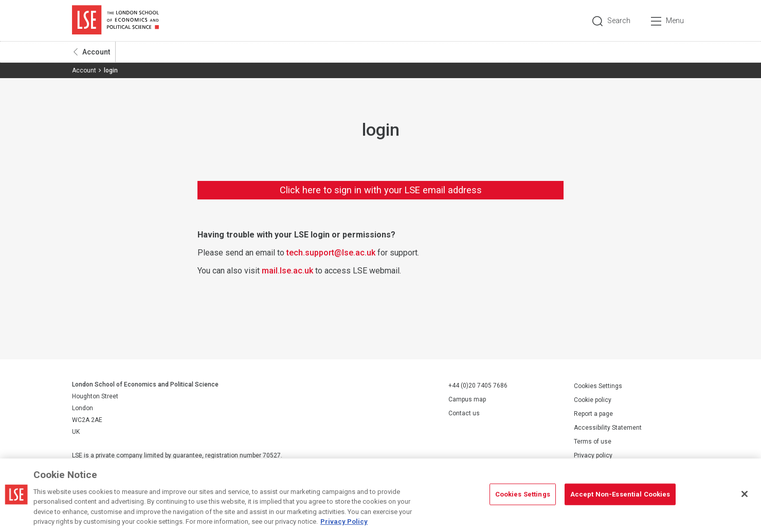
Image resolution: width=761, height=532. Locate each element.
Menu (675, 21)
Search (619, 21)
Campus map (467, 399)
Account (96, 52)
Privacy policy (593, 455)
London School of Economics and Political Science (115, 21)
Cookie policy (593, 400)
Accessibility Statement (608, 428)
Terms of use (593, 442)
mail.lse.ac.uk (287, 271)
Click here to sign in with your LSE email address (381, 190)
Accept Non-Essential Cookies (620, 494)
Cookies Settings (598, 386)
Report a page (593, 414)
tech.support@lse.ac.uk (331, 253)
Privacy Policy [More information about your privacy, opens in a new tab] (344, 521)
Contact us (464, 413)
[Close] (745, 494)
